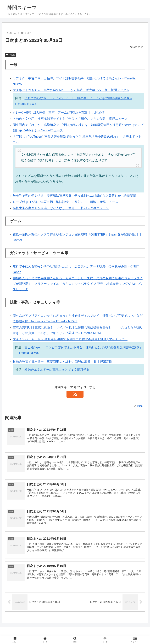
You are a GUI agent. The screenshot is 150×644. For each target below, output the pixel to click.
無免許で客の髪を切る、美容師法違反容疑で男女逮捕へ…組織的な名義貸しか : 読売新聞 (74, 196)
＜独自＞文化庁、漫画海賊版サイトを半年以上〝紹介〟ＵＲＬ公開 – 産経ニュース (70, 119)
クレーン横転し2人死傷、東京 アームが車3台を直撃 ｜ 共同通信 (59, 113)
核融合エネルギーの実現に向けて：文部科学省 (57, 370)
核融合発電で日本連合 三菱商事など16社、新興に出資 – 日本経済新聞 (63, 362)
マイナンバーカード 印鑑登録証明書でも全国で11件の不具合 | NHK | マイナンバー (70, 339)
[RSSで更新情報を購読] (75, 394)
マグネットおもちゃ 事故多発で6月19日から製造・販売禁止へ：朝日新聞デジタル (71, 90)
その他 (11, 55)
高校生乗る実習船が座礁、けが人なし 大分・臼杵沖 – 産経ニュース (61, 208)
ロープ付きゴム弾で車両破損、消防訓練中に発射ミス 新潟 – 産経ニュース (65, 202)
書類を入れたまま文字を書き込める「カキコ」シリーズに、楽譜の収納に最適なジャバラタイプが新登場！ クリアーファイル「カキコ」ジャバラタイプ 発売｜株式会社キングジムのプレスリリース (78, 284)
